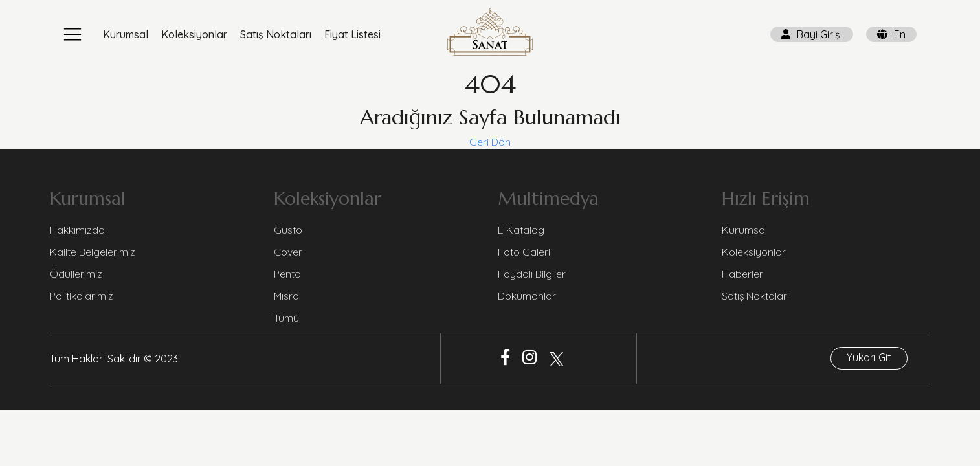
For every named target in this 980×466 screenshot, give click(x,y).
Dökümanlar (527, 296)
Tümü (286, 318)
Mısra (286, 296)
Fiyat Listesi (352, 34)
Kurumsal (126, 34)
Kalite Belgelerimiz (93, 252)
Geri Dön (490, 142)
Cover (288, 252)
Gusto (288, 230)
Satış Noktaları (276, 34)
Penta (287, 274)
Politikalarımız (82, 296)
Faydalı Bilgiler (532, 274)
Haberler (742, 274)
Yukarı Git (869, 357)
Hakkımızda (77, 230)
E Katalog (521, 230)
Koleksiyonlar (194, 34)
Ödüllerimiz (76, 274)
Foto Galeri (524, 252)
